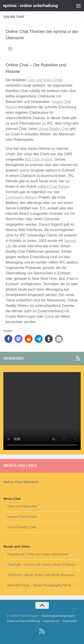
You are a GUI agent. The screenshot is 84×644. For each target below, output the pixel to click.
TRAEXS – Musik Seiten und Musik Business (41, 575)
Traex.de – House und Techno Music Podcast (41, 564)
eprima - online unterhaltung (30, 6)
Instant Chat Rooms (53, 186)
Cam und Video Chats (45, 80)
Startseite (70, 621)
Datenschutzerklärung (24, 621)
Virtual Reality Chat (53, 129)
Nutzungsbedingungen (58, 616)
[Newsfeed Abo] (78, 358)
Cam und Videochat (22, 506)
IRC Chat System (39, 159)
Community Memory (22, 197)
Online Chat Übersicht (21, 482)
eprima (60, 31)
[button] (8, 339)
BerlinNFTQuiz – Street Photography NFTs (39, 585)
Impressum (51, 621)
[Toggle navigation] (10, 49)
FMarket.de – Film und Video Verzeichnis (38, 554)
